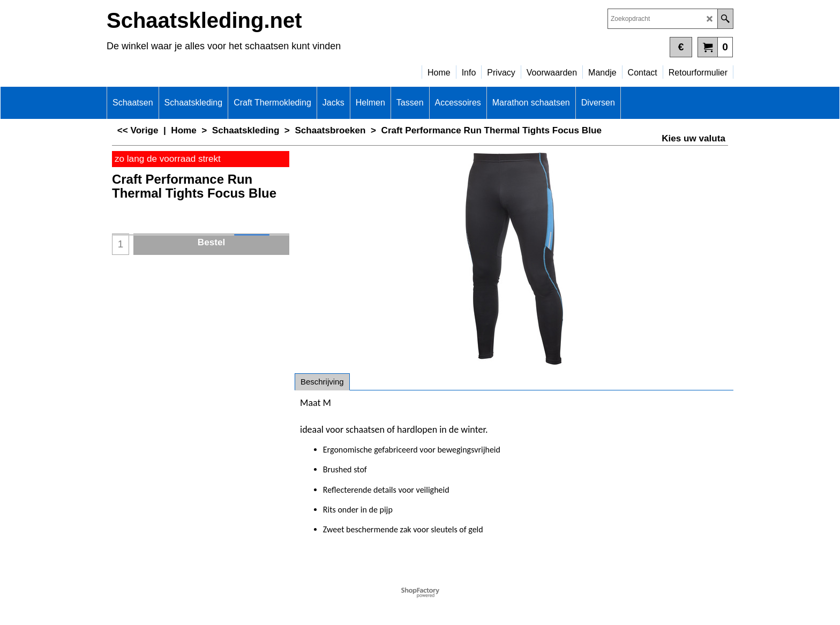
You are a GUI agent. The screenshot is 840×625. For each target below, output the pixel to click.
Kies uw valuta (693, 138)
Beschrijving (322, 382)
